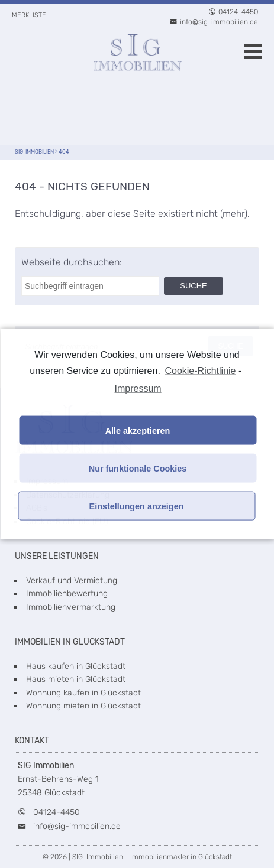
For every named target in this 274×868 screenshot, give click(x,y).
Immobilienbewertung (67, 594)
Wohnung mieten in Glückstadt (83, 706)
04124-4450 (233, 12)
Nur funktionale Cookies (138, 468)
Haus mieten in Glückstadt (76, 679)
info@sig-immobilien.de (214, 22)
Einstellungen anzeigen (137, 506)
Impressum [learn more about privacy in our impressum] (138, 389)
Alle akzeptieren (138, 430)
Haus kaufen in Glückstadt (76, 666)
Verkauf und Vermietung (72, 581)
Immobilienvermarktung (71, 607)
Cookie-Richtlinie (200, 370)
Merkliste (29, 15)
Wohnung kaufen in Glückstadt (83, 693)
